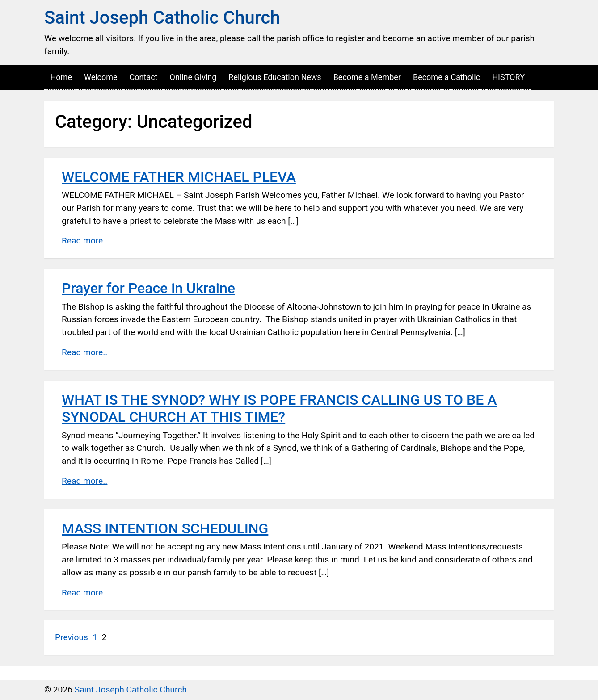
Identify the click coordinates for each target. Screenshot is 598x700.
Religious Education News (275, 77)
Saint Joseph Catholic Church (162, 18)
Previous (72, 637)
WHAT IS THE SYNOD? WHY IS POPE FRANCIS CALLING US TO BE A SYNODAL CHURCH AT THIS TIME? (279, 408)
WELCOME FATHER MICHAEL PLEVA (179, 177)
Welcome (101, 77)
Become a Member (367, 77)
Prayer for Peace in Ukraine (148, 288)
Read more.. (84, 241)
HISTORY (508, 77)
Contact (144, 77)
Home (61, 77)
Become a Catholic (446, 77)
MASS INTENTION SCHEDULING (165, 528)
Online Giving (193, 77)
